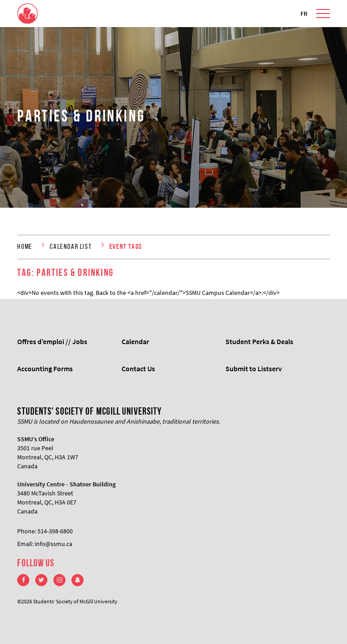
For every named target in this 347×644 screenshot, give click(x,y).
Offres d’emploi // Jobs (52, 341)
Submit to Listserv (254, 369)
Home (25, 247)
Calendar (135, 341)
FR (304, 14)
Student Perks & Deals (259, 341)
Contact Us (138, 369)
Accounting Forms (45, 369)
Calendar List (71, 247)
